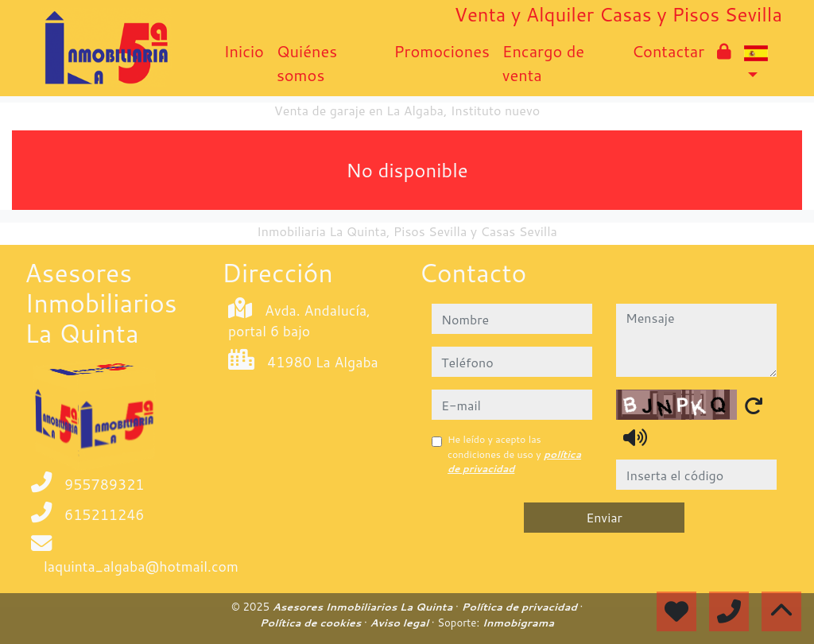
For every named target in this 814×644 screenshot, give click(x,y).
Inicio (243, 51)
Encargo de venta (543, 63)
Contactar (668, 51)
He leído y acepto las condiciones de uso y (514, 454)
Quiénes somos (307, 63)
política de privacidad (514, 462)
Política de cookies (312, 623)
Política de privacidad (520, 607)
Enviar (604, 517)
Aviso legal (400, 623)
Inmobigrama (518, 623)
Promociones (441, 51)
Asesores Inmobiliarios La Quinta (364, 607)
